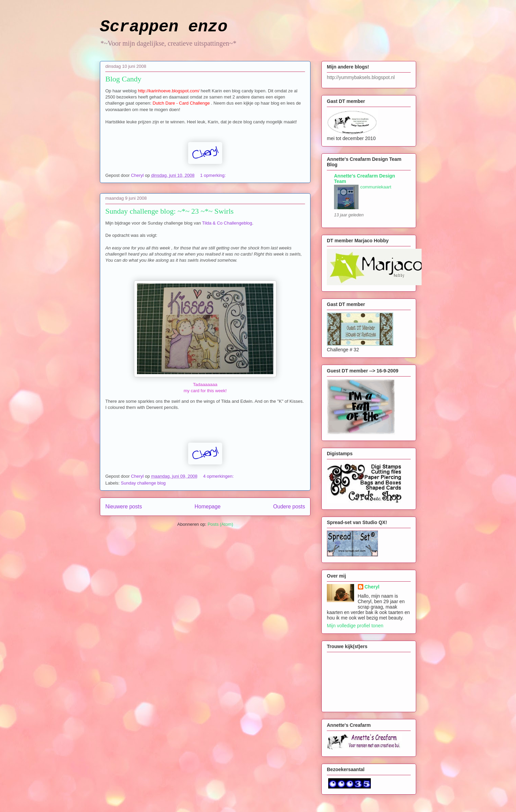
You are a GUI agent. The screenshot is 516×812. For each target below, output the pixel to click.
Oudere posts (289, 507)
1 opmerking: (214, 175)
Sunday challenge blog (143, 483)
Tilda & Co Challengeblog (227, 223)
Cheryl (372, 587)
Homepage (208, 507)
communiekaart (376, 187)
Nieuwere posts (124, 507)
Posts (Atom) (220, 524)
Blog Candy (123, 79)
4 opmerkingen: (219, 476)
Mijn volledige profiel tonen (355, 626)
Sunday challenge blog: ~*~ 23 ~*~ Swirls (169, 211)
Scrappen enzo (164, 27)
